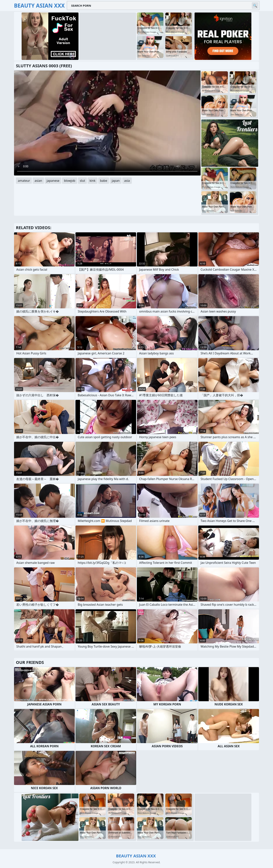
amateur (24, 181)
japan (116, 181)
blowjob (70, 181)
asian (38, 181)
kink (92, 181)
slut (82, 181)
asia (127, 181)
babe (104, 181)
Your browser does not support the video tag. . (107, 123)
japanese (53, 181)
